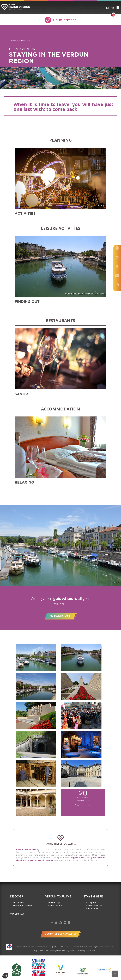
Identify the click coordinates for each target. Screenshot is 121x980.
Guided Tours (19, 902)
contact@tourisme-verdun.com (101, 947)
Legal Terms (39, 950)
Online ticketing (61, 20)
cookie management (53, 950)
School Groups (55, 905)
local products (93, 902)
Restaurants (92, 908)
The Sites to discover (23, 905)
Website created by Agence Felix (83, 950)
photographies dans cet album (83, 798)
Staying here (93, 896)
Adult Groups (54, 902)
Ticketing (17, 914)
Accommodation (94, 905)
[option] (61, 970)
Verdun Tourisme (58, 896)
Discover (17, 896)
